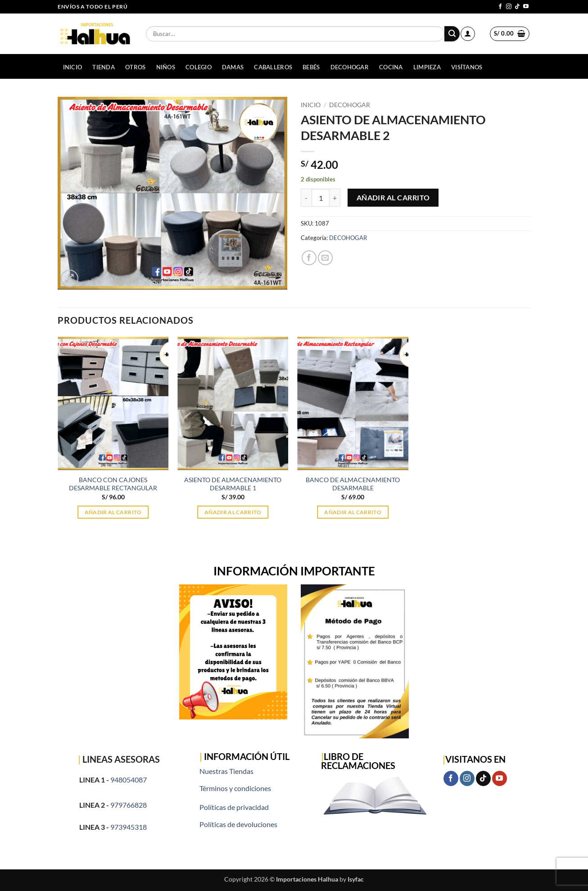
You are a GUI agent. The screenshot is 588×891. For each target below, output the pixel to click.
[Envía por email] (325, 258)
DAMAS (233, 67)
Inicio (73, 67)
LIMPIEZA (427, 67)
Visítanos (467, 67)
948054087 (129, 780)
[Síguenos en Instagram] (509, 7)
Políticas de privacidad (234, 807)
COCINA (391, 67)
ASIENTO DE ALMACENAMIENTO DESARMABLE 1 (233, 484)
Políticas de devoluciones (238, 824)
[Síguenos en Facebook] (500, 7)
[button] (468, 34)
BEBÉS (311, 67)
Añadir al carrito (393, 198)
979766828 (129, 805)
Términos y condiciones (235, 788)
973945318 (129, 827)
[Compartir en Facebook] (309, 258)
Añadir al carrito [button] (113, 512)
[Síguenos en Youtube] (526, 7)
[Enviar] (452, 34)
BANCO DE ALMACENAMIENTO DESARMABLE (353, 484)
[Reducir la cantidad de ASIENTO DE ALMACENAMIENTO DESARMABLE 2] (306, 198)
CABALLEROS (273, 67)
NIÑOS (166, 67)
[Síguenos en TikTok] (517, 7)
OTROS (135, 67)
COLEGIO (199, 67)
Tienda (104, 67)
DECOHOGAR (350, 67)
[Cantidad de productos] (321, 198)
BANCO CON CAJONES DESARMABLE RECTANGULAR (113, 484)
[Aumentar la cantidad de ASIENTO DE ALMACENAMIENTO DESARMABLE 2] (335, 198)
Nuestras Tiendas (226, 771)
